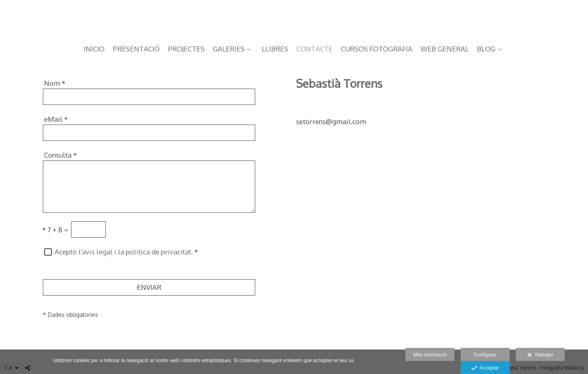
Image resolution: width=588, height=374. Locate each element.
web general (445, 49)
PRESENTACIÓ (136, 49)
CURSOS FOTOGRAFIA (377, 49)
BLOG (486, 49)
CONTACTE (315, 49)
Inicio (94, 49)
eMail (56, 119)
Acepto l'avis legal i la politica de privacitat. (124, 252)
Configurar (485, 355)
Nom (55, 83)
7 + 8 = (55, 230)
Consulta (60, 155)
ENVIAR (149, 287)
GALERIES (229, 49)
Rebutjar (540, 355)
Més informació (430, 355)
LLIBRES (275, 49)
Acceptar (485, 368)
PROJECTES (186, 49)
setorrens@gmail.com (331, 121)
